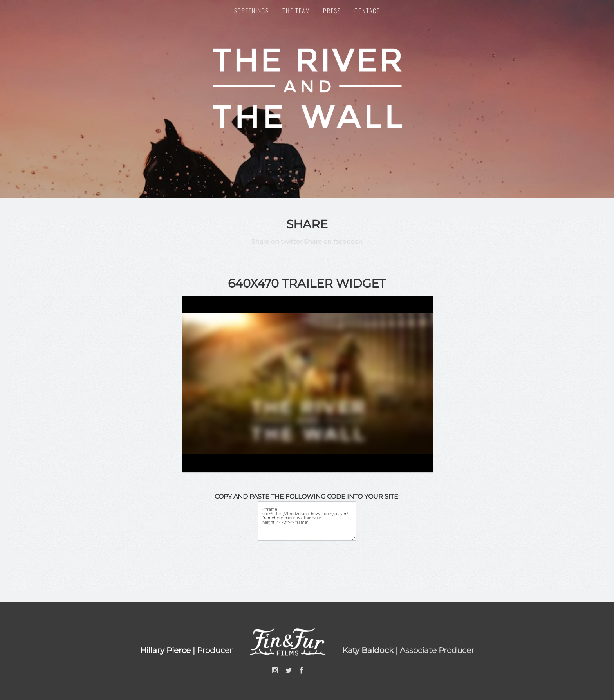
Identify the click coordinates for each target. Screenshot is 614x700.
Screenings (252, 11)
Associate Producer (437, 650)
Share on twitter (277, 241)
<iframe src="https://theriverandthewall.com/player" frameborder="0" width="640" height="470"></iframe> (307, 521)
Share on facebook (333, 241)
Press (332, 11)
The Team (296, 11)
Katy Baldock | (371, 650)
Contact (367, 11)
